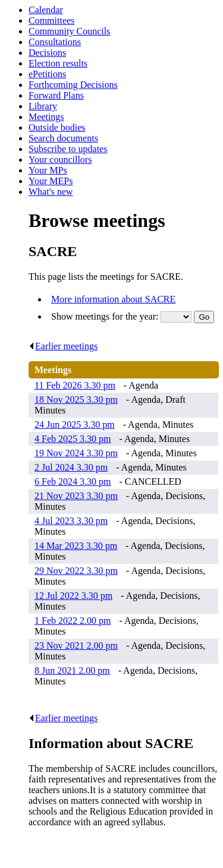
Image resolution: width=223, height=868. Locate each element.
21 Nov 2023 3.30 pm (76, 496)
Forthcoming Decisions (73, 85)
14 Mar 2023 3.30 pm (76, 546)
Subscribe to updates (68, 149)
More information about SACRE (113, 299)
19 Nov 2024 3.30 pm (76, 453)
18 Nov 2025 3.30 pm (76, 400)
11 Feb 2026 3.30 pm (75, 385)
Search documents (63, 138)
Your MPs (48, 170)
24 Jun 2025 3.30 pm (75, 424)
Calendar (46, 10)
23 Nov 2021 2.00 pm (76, 646)
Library (43, 106)
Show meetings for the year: (106, 316)
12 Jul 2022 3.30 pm (73, 596)
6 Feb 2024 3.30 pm (73, 482)
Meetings (46, 117)
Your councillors (60, 160)
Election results (58, 63)
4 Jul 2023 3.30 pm (71, 521)
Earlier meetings (63, 346)
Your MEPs (51, 181)
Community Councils (69, 31)
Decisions (47, 53)
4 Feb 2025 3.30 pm (73, 439)
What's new (51, 192)
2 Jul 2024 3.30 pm (71, 467)
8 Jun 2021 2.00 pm (72, 670)
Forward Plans (56, 95)
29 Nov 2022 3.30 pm (76, 571)
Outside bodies (57, 127)
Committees (51, 20)
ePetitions (47, 74)
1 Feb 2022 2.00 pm (73, 621)
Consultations (55, 42)
